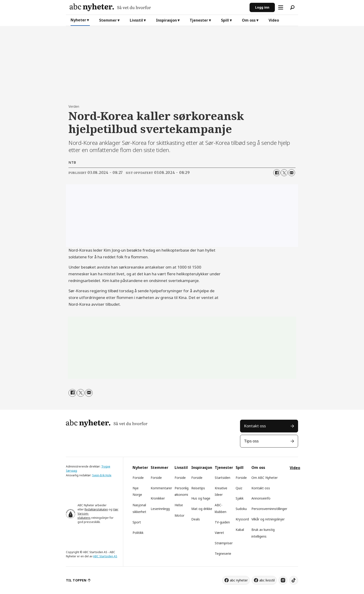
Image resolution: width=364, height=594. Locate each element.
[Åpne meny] (281, 7)
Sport (137, 522)
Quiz (239, 488)
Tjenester (199, 20)
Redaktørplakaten (96, 509)
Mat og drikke (202, 509)
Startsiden (223, 478)
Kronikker (158, 498)
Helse (179, 505)
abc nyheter (239, 580)
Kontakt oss (255, 426)
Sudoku (241, 509)
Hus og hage (201, 498)
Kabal (240, 530)
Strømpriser (224, 543)
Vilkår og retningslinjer (268, 519)
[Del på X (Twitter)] (284, 173)
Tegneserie (223, 553)
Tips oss (251, 441)
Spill (225, 20)
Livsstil (136, 20)
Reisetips (198, 488)
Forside (138, 478)
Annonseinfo (261, 498)
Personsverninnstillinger (269, 509)
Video (274, 20)
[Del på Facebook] (277, 173)
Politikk (138, 533)
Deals (196, 519)
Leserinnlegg (160, 509)
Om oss (249, 20)
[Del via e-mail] (292, 173)
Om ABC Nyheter (265, 478)
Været (219, 533)
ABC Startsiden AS (105, 556)
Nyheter (78, 20)
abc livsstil (267, 580)
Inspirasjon (166, 20)
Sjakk (240, 498)
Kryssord (242, 519)
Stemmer (108, 20)
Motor (179, 515)
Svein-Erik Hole (102, 475)
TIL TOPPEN (76, 580)
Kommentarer (161, 488)
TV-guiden (222, 522)
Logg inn (262, 7)
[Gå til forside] (158, 7)
